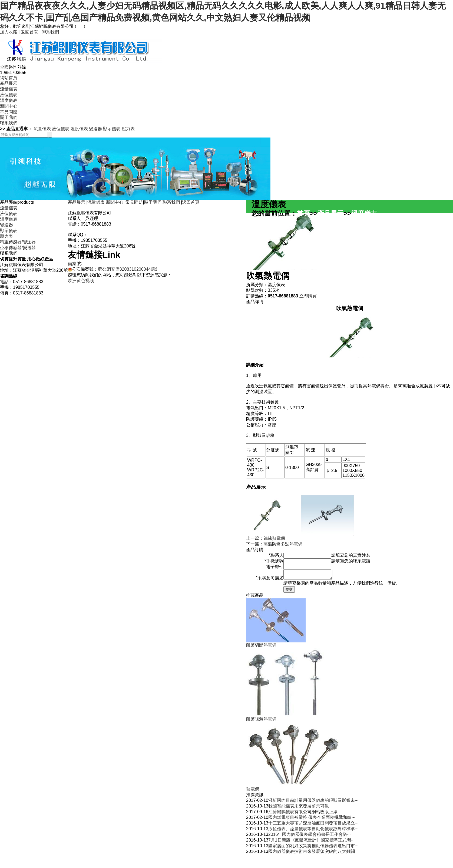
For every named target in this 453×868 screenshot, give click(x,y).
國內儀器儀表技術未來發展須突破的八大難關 (312, 853)
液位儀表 (9, 95)
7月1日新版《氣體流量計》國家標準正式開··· (311, 842)
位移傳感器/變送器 (18, 248)
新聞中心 (9, 106)
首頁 (303, 213)
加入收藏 (9, 32)
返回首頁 (29, 32)
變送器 (95, 129)
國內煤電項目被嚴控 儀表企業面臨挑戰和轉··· (312, 819)
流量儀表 (9, 89)
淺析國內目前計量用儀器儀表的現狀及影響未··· (313, 802)
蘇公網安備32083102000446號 (128, 269)
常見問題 (9, 112)
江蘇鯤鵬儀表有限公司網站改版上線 (303, 813)
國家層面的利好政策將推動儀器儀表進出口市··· (313, 847)
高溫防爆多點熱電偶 (283, 544)
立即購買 (308, 296)
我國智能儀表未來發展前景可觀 (299, 808)
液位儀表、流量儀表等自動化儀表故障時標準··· (313, 830)
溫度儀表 (9, 100)
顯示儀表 (112, 129)
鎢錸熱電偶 (274, 538)
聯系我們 (50, 32)
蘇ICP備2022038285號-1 (106, 264)
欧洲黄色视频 (81, 281)
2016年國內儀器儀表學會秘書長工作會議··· (310, 836)
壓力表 (128, 129)
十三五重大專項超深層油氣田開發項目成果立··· (313, 825)
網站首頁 (9, 78)
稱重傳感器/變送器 (18, 242)
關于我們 (9, 117)
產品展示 (9, 83)
